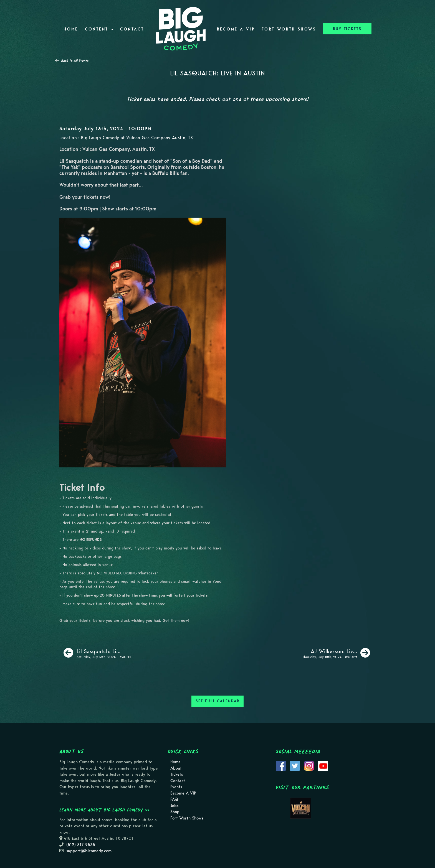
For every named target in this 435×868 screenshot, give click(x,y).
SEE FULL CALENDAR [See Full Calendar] (217, 701)
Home (71, 29)
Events (176, 787)
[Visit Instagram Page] (309, 765)
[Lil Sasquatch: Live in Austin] (97, 653)
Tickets (177, 774)
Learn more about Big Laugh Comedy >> (104, 810)
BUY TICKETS (347, 29)
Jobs (174, 806)
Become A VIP (236, 29)
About (176, 768)
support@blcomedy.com (89, 851)
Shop (175, 812)
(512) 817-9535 (81, 845)
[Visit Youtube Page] (323, 765)
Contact (132, 29)
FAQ (174, 799)
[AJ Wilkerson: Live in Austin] (336, 653)
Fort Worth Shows (289, 29)
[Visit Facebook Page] (281, 765)
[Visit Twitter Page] (295, 765)
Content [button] (99, 29)
